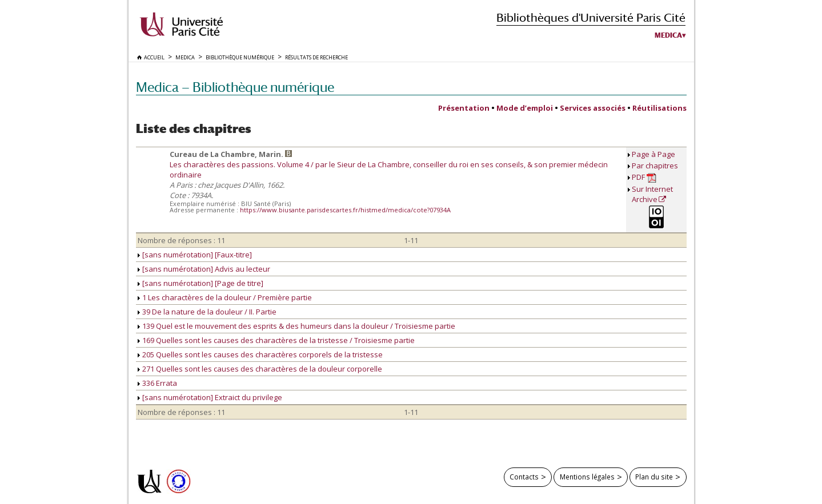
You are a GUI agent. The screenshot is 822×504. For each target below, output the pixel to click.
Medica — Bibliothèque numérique (235, 87)
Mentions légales (587, 477)
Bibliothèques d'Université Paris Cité (591, 17)
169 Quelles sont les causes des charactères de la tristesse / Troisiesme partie (276, 340)
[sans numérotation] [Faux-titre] (195, 255)
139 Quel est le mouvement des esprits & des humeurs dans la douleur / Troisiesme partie (296, 326)
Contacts (524, 477)
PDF (644, 177)
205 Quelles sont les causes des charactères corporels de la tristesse (260, 354)
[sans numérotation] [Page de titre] (201, 283)
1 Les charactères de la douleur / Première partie (225, 297)
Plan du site (654, 477)
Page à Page (653, 154)
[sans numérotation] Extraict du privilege (210, 397)
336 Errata (157, 383)
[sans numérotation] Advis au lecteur (204, 269)
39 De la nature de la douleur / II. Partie (207, 312)
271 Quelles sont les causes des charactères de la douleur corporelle (260, 369)
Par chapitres (655, 166)
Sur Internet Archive (652, 194)
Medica (668, 35)
